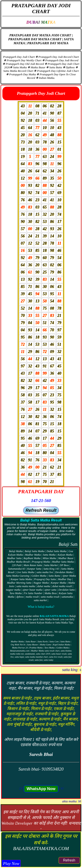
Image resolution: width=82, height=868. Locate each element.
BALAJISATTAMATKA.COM (41, 848)
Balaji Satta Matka (54, 616)
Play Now (11, 864)
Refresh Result (41, 510)
